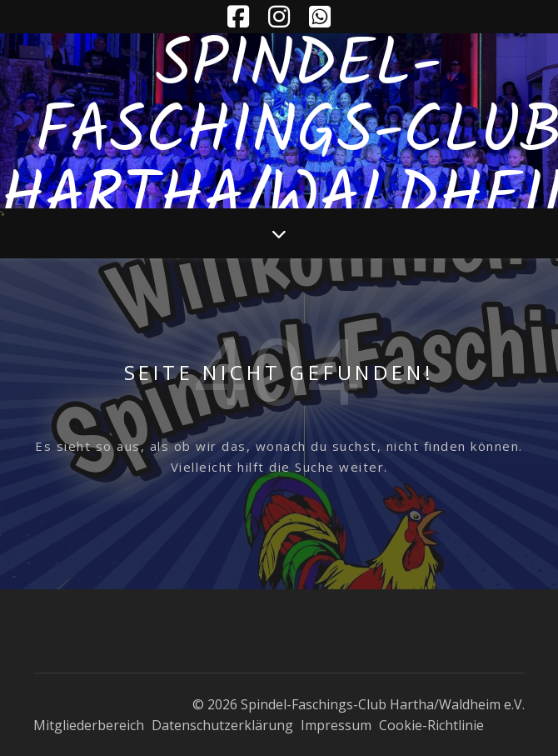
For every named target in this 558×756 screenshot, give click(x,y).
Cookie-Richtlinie (431, 725)
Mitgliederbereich (89, 725)
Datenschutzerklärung (222, 725)
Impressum (336, 725)
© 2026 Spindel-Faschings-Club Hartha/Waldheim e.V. (359, 704)
